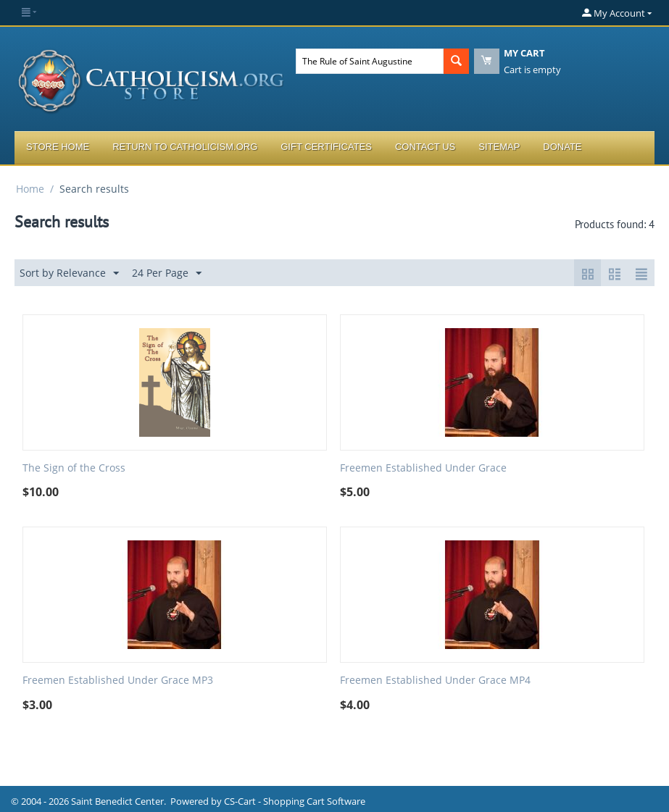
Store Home (58, 147)
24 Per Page (167, 273)
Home (30, 189)
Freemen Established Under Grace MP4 (435, 681)
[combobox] (370, 61)
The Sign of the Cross (74, 468)
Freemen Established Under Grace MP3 (118, 681)
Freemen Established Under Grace (423, 468)
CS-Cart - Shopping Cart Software (295, 801)
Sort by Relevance (69, 273)
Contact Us (425, 147)
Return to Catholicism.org (185, 147)
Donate (562, 147)
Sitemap (499, 147)
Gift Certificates (326, 147)
